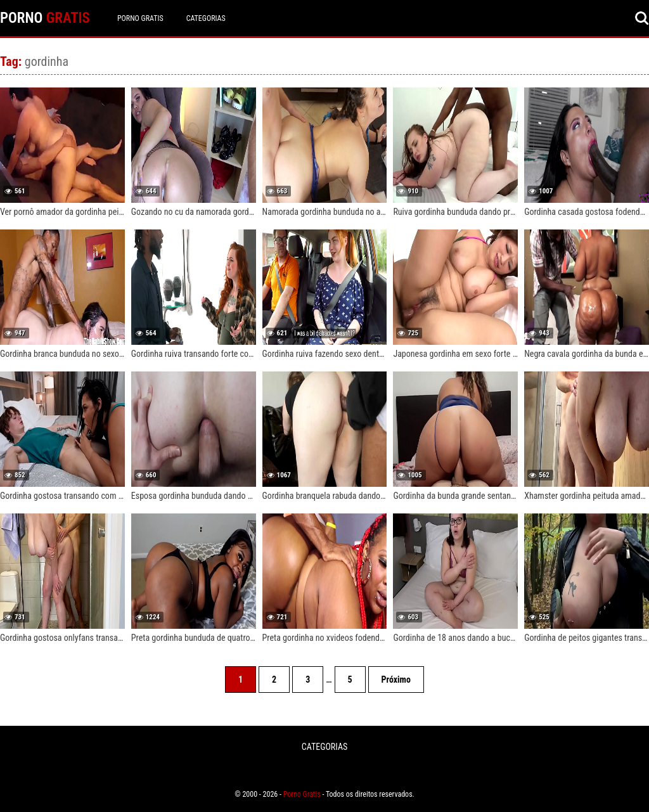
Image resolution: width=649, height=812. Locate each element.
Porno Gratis (140, 18)
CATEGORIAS (206, 18)
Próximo (396, 680)
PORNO (45, 18)
